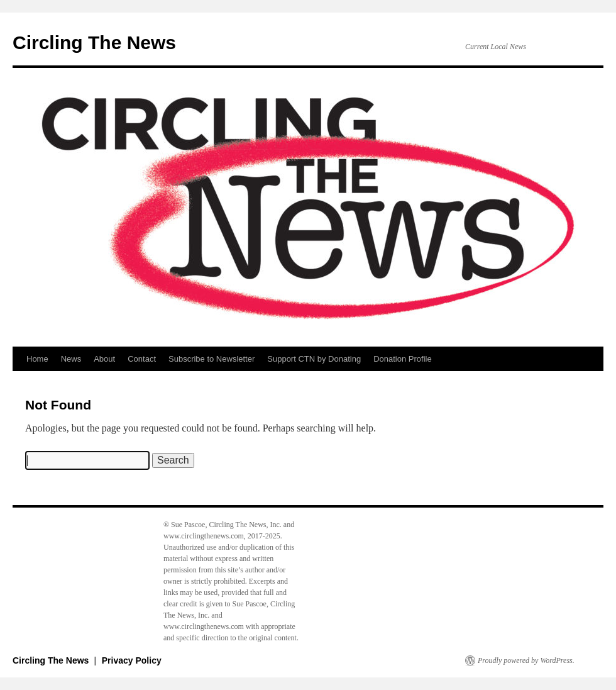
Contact (142, 359)
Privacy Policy (132, 660)
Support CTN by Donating (314, 359)
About (104, 359)
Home (37, 359)
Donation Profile (403, 359)
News (71, 359)
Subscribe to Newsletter (212, 359)
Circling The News (94, 42)
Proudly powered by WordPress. (526, 660)
